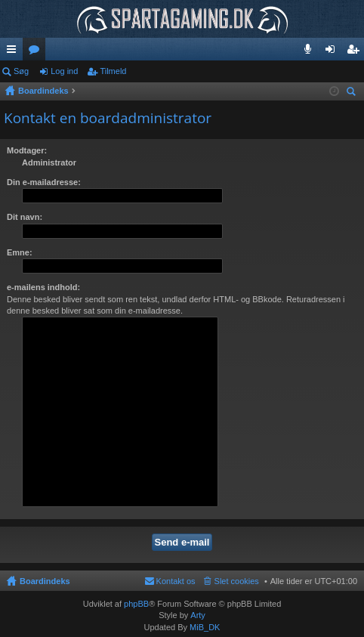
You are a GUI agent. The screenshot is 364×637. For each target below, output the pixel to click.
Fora (37, 52)
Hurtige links (14, 52)
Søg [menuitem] (353, 93)
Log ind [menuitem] (333, 52)
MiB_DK (204, 627)
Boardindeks (45, 581)
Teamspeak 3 (311, 52)
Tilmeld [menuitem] (357, 52)
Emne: (20, 252)
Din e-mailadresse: (44, 182)
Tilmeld (113, 71)
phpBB (136, 604)
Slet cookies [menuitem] (237, 581)
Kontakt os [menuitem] (176, 581)
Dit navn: (25, 217)
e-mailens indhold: (43, 287)
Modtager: (27, 150)
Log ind (64, 71)
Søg (21, 71)
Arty (198, 615)
